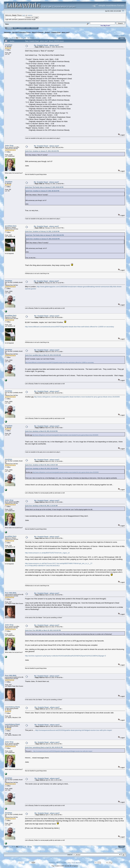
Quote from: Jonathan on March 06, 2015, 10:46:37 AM (41, 465)
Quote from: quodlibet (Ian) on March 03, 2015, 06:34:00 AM (43, 355)
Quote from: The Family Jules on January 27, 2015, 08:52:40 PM (44, 187)
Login (28, 28)
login (24, 15)
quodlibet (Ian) (11, 226)
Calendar (22, 28)
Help (15, 28)
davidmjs (9, 281)
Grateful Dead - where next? (61, 32)
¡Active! (47, 32)
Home (10, 28)
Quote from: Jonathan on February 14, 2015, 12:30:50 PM (42, 232)
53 (22, 38)
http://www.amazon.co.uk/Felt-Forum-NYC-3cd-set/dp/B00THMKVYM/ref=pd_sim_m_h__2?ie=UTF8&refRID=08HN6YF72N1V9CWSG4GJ (59, 565)
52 (20, 38)
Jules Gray (9, 146)
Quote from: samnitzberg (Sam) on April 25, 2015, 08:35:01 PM (44, 747)
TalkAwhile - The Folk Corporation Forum (17, 32)
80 (25, 38)
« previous (117, 36)
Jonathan (9, 45)
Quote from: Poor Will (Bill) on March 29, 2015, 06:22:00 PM (43, 630)
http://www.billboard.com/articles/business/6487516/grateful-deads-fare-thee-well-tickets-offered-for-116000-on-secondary (70, 327)
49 (13, 38)
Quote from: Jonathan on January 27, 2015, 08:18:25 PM (42, 151)
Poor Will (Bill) (11, 593)
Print (122, 38)
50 (15, 38)
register (30, 15)
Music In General (38, 32)
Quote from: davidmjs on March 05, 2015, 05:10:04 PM (41, 431)
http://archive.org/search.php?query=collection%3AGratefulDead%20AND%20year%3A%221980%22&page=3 (65, 656)
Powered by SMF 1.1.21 (56, 863)
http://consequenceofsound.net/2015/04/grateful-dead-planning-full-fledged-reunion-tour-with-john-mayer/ (74, 730)
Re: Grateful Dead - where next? (47, 45)
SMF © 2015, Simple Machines (72, 863)
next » (123, 36)
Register (34, 28)
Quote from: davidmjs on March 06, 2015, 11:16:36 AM (41, 506)
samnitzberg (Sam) (12, 707)
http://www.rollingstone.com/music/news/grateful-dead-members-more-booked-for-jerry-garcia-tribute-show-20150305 (77, 397)
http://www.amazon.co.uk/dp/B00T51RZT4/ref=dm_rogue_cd (47, 553)
